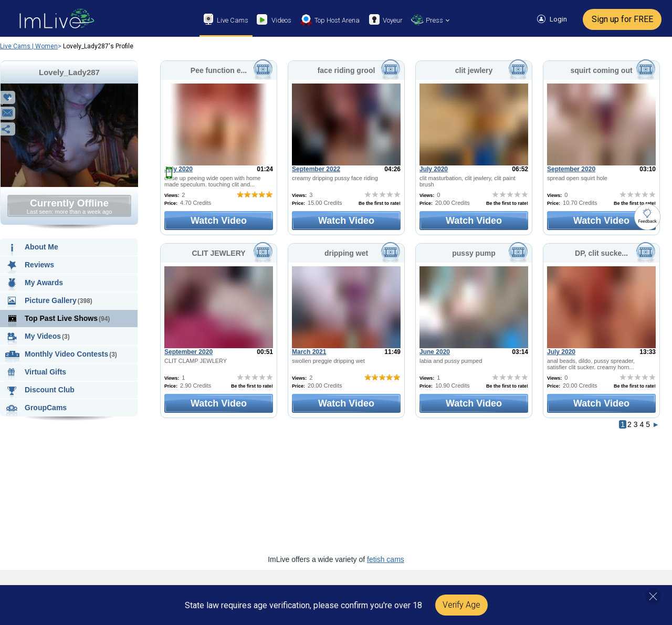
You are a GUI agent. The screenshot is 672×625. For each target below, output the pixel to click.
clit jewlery (474, 70)
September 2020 (571, 169)
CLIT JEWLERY (218, 253)
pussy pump (474, 253)
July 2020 (178, 169)
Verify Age (461, 605)
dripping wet (346, 253)
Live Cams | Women (29, 46)
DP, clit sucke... (601, 253)
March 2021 (309, 352)
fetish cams (386, 559)
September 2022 (316, 169)
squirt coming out (601, 70)
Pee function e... (219, 70)
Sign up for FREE (622, 19)
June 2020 (435, 352)
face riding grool (346, 70)
